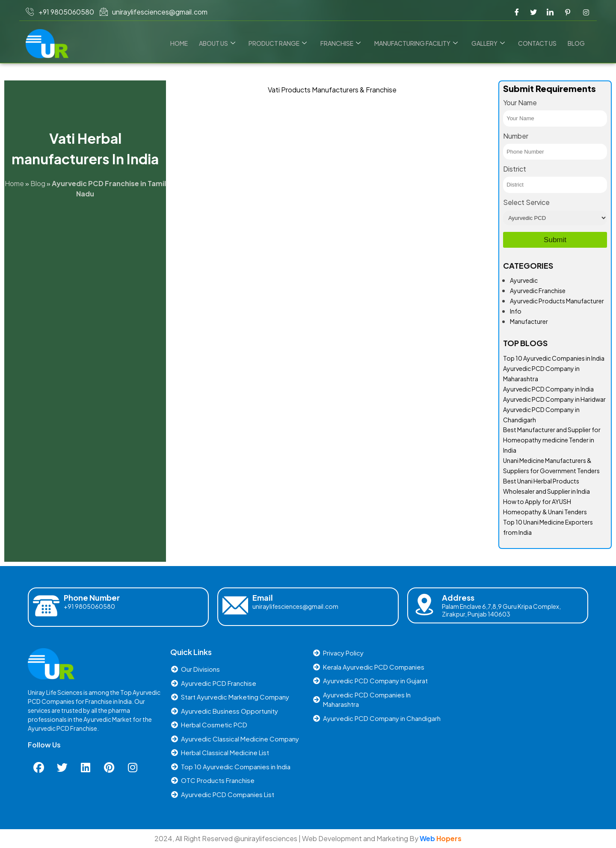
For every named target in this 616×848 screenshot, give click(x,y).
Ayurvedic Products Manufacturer (557, 301)
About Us (222, 43)
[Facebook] (517, 12)
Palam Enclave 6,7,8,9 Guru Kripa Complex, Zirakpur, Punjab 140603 (501, 610)
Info (516, 311)
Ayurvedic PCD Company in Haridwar (554, 399)
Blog (577, 43)
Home (185, 43)
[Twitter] (533, 12)
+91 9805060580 (89, 606)
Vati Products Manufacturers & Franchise (332, 90)
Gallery (490, 43)
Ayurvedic (524, 280)
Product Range (282, 43)
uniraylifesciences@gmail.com (295, 606)
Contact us (539, 43)
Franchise (344, 43)
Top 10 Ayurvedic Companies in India (554, 358)
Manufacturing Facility (419, 43)
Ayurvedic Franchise (538, 291)
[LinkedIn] (550, 12)
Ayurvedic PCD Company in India (548, 389)
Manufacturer (529, 321)
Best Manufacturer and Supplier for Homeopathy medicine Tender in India (552, 440)
